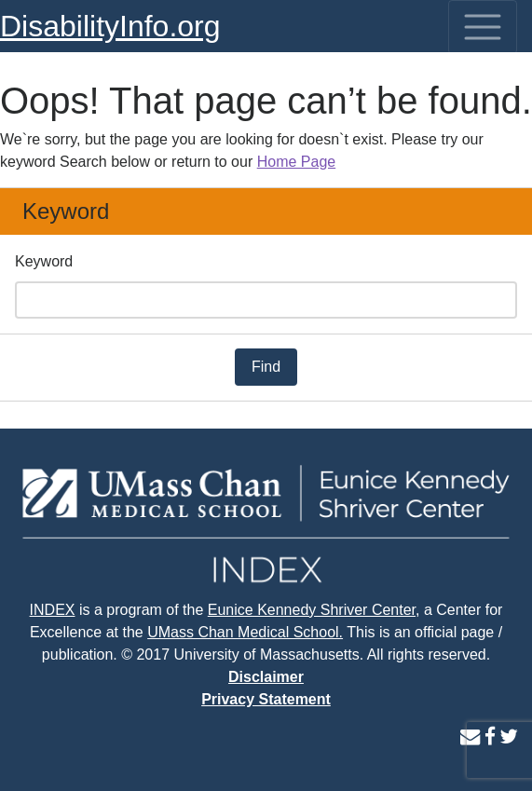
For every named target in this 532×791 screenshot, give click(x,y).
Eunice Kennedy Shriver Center (312, 610)
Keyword (44, 261)
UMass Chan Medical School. (245, 632)
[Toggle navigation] (483, 27)
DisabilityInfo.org (110, 26)
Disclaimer (266, 677)
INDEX (53, 610)
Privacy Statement (266, 699)
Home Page (297, 162)
